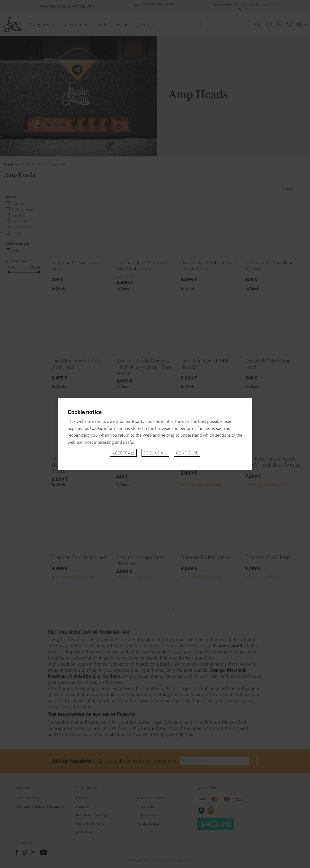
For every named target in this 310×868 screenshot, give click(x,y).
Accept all (123, 453)
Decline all (155, 453)
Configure (187, 453)
